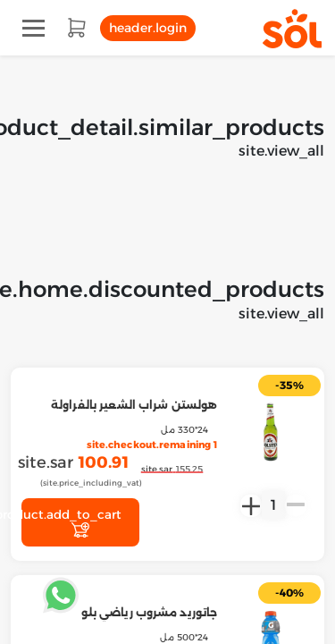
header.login (148, 28)
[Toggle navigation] (33, 28)
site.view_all (281, 151)
